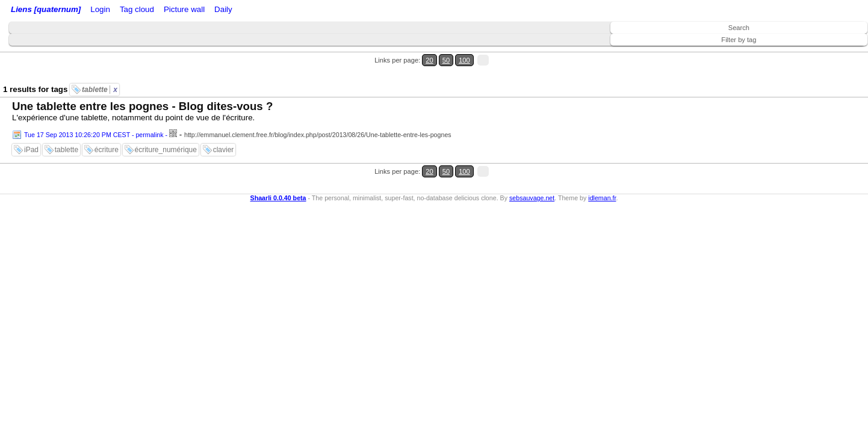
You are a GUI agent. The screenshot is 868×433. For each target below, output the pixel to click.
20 (812, 53)
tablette (100, 68)
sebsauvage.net (532, 161)
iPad (31, 128)
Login (116, 11)
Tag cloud (240, 11)
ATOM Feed (198, 11)
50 (824, 53)
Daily (315, 11)
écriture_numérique (166, 128)
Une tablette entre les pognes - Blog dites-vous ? (142, 84)
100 (837, 53)
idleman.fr (602, 161)
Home (92, 11)
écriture (107, 128)
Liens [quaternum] (43, 11)
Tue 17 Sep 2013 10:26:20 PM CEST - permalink (94, 113)
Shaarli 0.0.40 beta (278, 161)
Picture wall (281, 11)
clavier (224, 128)
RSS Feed (148, 11)
